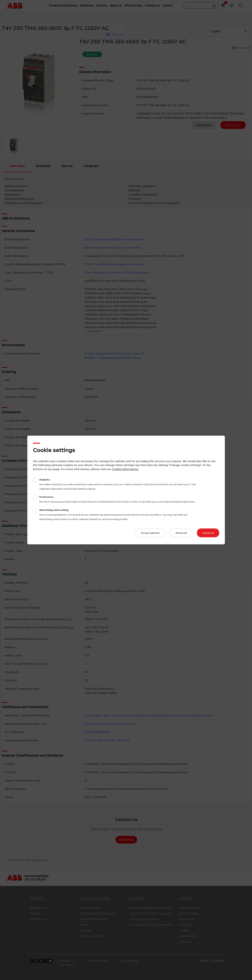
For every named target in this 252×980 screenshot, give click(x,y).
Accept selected (150, 533)
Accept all (208, 533)
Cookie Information (125, 469)
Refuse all (181, 533)
